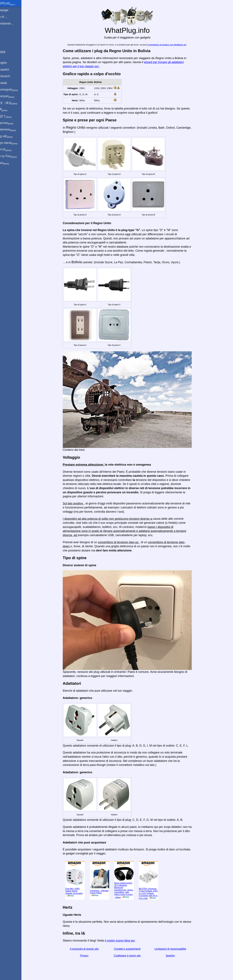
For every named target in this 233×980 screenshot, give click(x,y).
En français (12, 96)
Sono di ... (8, 17)
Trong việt (11, 136)
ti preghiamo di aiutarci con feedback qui (171, 45)
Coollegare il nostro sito (131, 956)
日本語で (10, 116)
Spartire (174, 956)
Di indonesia (13, 130)
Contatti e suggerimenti (131, 949)
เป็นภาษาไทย (13, 156)
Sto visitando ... (12, 24)
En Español (9, 70)
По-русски (11, 123)
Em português (14, 90)
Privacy (88, 956)
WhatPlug (12, 4)
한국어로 (10, 150)
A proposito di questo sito (88, 949)
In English (8, 63)
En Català (8, 83)
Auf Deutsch (10, 76)
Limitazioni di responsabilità (174, 949)
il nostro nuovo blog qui (123, 941)
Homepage (9, 10)
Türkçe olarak (13, 143)
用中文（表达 (13, 103)
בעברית (9, 163)
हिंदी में (8, 110)
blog (5, 35)
